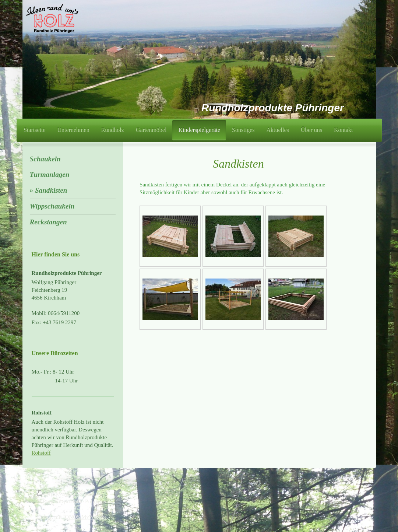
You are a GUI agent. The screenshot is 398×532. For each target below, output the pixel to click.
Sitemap (88, 494)
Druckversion (57, 494)
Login (355, 494)
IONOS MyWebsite (85, 517)
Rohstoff (41, 453)
